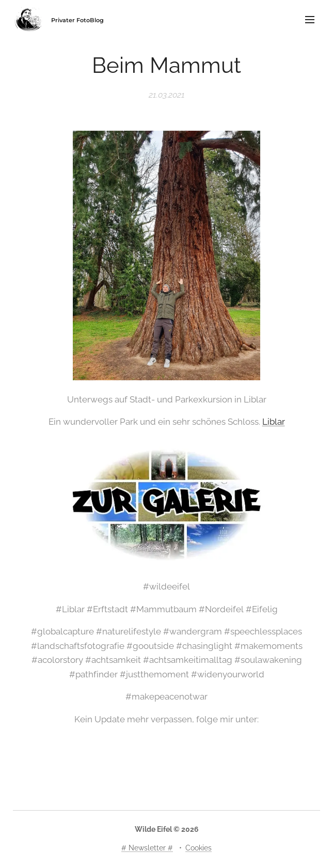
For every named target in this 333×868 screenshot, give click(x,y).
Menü (310, 20)
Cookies (199, 848)
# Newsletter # (147, 848)
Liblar (274, 422)
